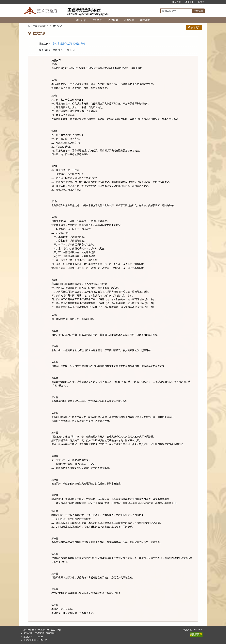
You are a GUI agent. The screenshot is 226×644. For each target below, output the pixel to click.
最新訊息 (81, 20)
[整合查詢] (176, 11)
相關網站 (145, 20)
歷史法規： (45, 50)
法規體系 (97, 20)
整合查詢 (198, 11)
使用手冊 (190, 2)
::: (167, 2)
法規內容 (44, 26)
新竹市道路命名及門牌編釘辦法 (69, 44)
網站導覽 (177, 2)
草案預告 (129, 20)
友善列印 (194, 27)
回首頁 (201, 2)
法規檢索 (113, 20)
